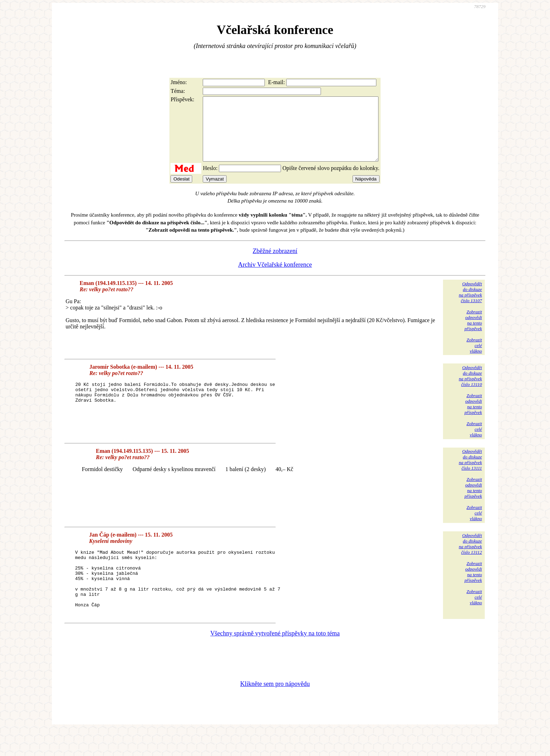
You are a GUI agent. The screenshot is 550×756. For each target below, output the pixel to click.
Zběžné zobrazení (275, 264)
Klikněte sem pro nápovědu (275, 709)
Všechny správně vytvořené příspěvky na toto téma (275, 659)
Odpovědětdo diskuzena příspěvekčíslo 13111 (470, 472)
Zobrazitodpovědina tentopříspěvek (473, 333)
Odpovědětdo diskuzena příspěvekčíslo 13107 (470, 305)
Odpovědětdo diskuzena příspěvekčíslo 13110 (470, 389)
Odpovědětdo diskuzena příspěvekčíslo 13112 (470, 556)
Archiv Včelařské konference (275, 277)
